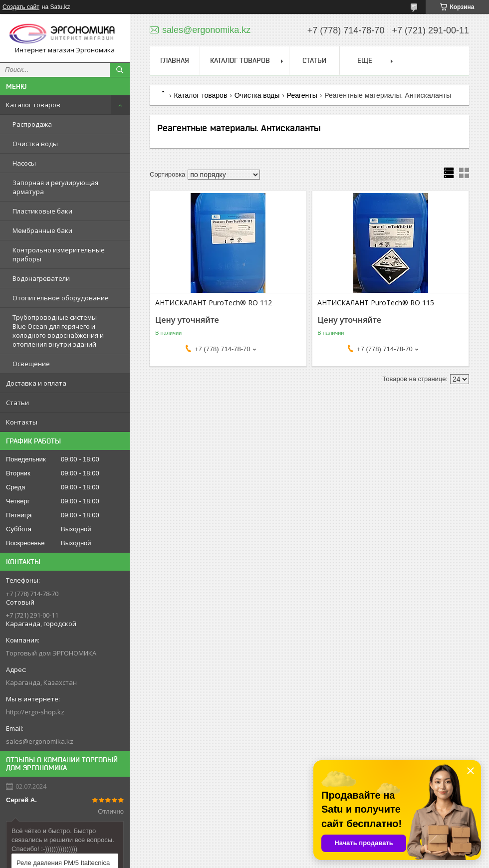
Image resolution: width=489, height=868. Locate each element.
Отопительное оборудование (61, 298)
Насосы (24, 163)
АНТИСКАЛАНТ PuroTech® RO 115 (376, 303)
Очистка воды (35, 144)
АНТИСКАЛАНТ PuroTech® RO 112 (214, 303)
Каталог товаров (33, 105)
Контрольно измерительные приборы (59, 254)
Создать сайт (21, 7)
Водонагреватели (41, 278)
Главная (175, 60)
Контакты (22, 422)
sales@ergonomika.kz (40, 741)
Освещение (31, 364)
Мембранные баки (42, 230)
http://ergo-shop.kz (35, 712)
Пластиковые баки (42, 211)
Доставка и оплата (36, 383)
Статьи (17, 403)
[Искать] (120, 70)
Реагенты (302, 95)
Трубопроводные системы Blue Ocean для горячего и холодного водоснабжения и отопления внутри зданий (58, 331)
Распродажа (32, 124)
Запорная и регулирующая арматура (55, 187)
